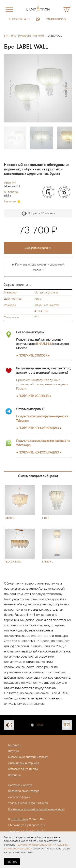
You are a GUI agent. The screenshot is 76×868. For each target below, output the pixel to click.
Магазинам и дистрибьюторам (28, 757)
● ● (39, 428)
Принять (12, 862)
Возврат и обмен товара (24, 791)
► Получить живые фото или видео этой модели (38, 267)
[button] (12, 88)
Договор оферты (19, 797)
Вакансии (14, 775)
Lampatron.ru (19, 819)
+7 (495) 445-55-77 (19, 19)
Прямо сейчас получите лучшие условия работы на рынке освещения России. (42, 384)
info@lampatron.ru (56, 19)
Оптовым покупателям (23, 769)
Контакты (14, 745)
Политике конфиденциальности (35, 845)
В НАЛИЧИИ (44, 344)
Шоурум (13, 751)
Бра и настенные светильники (24, 36)
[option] (38, 88)
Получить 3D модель (38, 214)
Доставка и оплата (20, 785)
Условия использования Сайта (28, 803)
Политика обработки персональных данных (36, 809)
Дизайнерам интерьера (24, 763)
